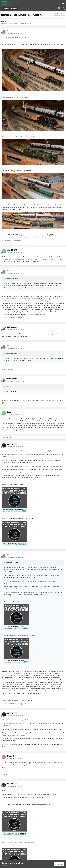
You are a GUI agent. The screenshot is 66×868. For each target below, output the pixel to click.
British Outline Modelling (23, 23)
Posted (16, 33)
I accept (59, 864)
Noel (5, 21)
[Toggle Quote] (5, 279)
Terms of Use (7, 865)
